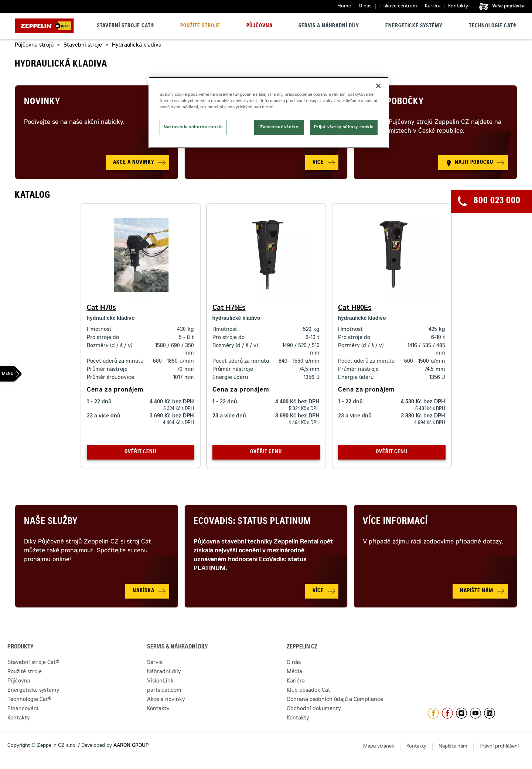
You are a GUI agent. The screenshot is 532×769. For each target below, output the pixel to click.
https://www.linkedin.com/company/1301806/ (490, 713)
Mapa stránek (379, 747)
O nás (365, 6)
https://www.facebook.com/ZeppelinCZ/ (433, 713)
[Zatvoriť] (378, 86)
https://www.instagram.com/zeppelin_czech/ (461, 713)
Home (344, 6)
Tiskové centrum (398, 6)
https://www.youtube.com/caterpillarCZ (475, 713)
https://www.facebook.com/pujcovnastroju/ (447, 713)
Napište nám (453, 747)
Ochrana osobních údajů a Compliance (335, 700)
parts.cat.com (164, 691)
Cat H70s (101, 308)
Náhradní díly (164, 672)
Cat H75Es (229, 308)
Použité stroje (200, 26)
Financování (23, 709)
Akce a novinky (166, 700)
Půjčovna (260, 26)
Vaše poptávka (508, 6)
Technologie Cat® (493, 26)
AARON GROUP (131, 746)
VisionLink (160, 681)
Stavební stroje (83, 45)
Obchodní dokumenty (314, 709)
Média (294, 672)
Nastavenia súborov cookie (193, 127)
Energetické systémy (414, 26)
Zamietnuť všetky (279, 127)
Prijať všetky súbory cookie (344, 127)
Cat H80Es (355, 308)
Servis (155, 663)
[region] (269, 113)
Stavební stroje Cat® (125, 26)
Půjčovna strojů (34, 45)
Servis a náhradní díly (329, 26)
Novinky (42, 102)
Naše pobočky (393, 102)
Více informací (395, 522)
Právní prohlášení (499, 747)
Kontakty (458, 6)
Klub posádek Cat (308, 691)
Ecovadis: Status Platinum (252, 522)
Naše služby (51, 522)
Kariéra (433, 6)
